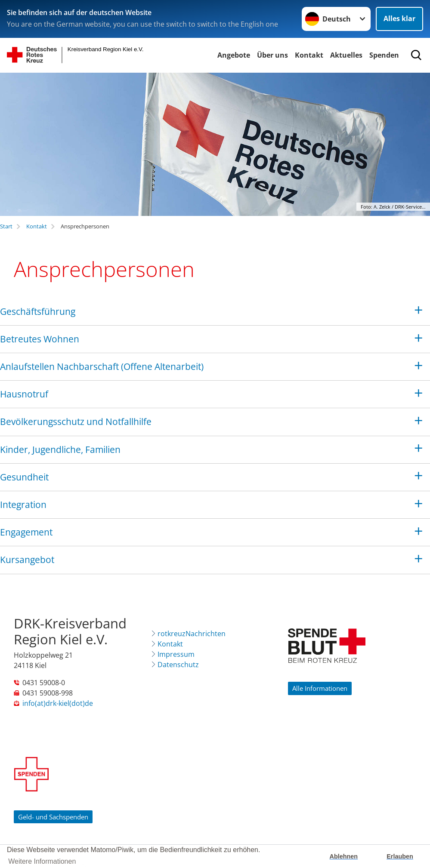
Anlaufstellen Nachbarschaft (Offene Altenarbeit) (102, 366)
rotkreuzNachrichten (192, 634)
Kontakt (309, 55)
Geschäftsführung (38, 311)
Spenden (384, 55)
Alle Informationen (320, 688)
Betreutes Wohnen (40, 339)
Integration (23, 505)
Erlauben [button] (400, 856)
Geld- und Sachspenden (53, 817)
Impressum (176, 654)
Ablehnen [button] (344, 856)
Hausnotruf (24, 394)
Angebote (234, 55)
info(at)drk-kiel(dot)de (58, 703)
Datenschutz (178, 665)
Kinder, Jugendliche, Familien (60, 449)
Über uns (272, 55)
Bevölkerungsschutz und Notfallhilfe (76, 422)
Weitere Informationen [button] (42, 861)
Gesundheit (24, 477)
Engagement (26, 532)
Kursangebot (27, 560)
